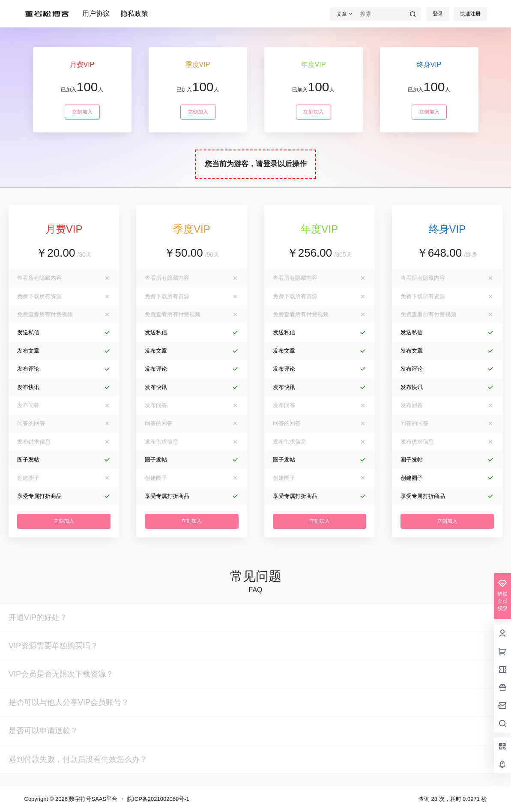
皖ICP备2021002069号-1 (158, 799)
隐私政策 (134, 13)
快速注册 (470, 14)
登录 (438, 14)
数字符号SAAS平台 (93, 799)
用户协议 (96, 13)
